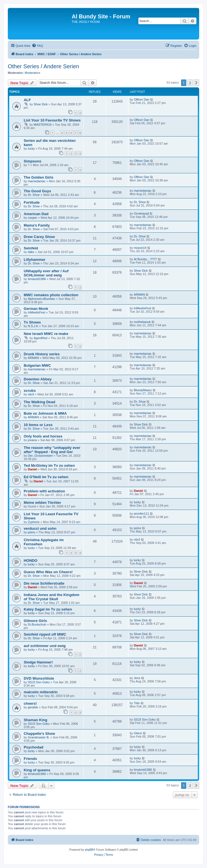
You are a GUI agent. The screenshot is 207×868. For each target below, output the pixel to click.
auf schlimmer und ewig (45, 646)
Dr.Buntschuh (37, 624)
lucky (31, 149)
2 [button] (190, 83)
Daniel (33, 469)
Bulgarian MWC (37, 365)
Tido (137, 703)
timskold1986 (37, 279)
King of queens (37, 770)
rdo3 (31, 394)
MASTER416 (43, 125)
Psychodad (33, 747)
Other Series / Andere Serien (44, 66)
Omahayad (141, 213)
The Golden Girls (38, 177)
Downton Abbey (38, 379)
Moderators (33, 73)
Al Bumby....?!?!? (145, 259)
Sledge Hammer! (38, 662)
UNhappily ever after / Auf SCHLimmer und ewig (46, 273)
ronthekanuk (142, 322)
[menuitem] (37, 46)
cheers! (30, 703)
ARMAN (139, 295)
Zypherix (34, 522)
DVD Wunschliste (39, 678)
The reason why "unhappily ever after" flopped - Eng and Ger (52, 450)
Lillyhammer (35, 260)
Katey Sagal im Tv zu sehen (48, 609)
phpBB (89, 850)
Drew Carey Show (39, 237)
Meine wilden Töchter (42, 503)
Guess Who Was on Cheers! (48, 572)
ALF (27, 100)
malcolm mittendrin (41, 692)
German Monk (36, 309)
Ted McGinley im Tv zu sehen (49, 465)
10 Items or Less (38, 425)
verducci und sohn (40, 528)
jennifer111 (141, 514)
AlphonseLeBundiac (42, 299)
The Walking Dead (39, 402)
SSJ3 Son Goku (39, 682)
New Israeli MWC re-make (46, 334)
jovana (32, 440)
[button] (196, 83)
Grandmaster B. (39, 737)
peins (32, 532)
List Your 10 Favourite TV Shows (52, 120)
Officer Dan (142, 99)
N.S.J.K (33, 326)
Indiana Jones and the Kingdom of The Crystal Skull (51, 597)
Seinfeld (31, 248)
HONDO (31, 561)
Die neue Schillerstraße (44, 583)
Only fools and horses (43, 436)
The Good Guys (37, 191)
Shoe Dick (41, 104)
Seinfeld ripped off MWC (45, 634)
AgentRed (41, 338)
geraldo (33, 707)
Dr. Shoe (34, 195)
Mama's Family (37, 225)
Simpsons (33, 161)
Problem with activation (44, 491)
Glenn (138, 733)
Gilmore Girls (35, 621)
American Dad (36, 214)
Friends (30, 759)
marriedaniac (37, 181)
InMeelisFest (37, 312)
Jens (137, 678)
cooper (33, 218)
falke (31, 252)
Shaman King (35, 720)
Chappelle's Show (39, 734)
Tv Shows (32, 322)
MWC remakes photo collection (51, 295)
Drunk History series (42, 354)
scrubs (30, 391)
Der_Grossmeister (40, 456)
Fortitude (32, 202)
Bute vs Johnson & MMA (45, 413)
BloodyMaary (143, 390)
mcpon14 (140, 248)
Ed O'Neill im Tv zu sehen (46, 477)
